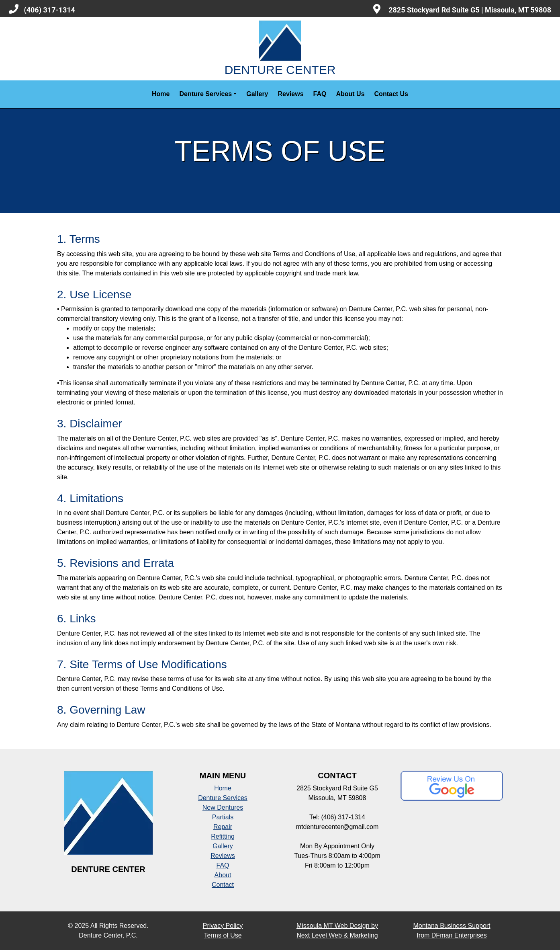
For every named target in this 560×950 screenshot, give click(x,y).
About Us (350, 94)
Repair (223, 827)
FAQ (320, 94)
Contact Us (391, 94)
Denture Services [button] (205, 94)
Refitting (223, 836)
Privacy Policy (223, 926)
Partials (223, 817)
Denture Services (223, 798)
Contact (223, 885)
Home (161, 94)
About (223, 875)
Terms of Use (223, 935)
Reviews (291, 94)
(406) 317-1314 (42, 9)
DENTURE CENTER (280, 48)
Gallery (257, 94)
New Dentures (223, 807)
